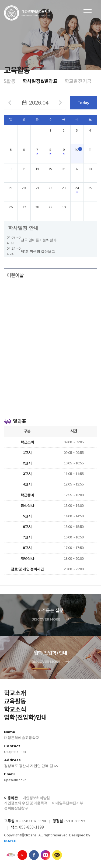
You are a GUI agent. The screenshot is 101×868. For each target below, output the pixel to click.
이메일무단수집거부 (67, 803)
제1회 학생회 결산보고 (38, 251)
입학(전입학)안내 (25, 718)
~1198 (41, 821)
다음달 (60, 103)
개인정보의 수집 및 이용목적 (26, 803)
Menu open (88, 11)
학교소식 (15, 710)
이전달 (10, 103)
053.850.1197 (26, 821)
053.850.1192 (75, 821)
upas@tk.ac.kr (15, 780)
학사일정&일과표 (40, 81)
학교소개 (15, 693)
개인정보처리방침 (36, 798)
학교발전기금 (78, 81)
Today (83, 103)
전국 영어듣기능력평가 (39, 240)
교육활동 (15, 702)
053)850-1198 (15, 752)
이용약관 (11, 798)
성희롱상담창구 (16, 808)
